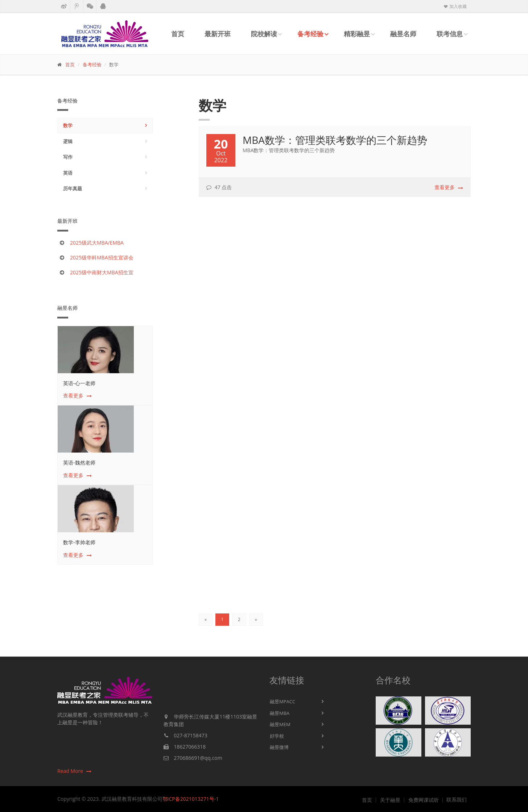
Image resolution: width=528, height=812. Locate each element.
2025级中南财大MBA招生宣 (102, 272)
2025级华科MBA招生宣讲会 (102, 257)
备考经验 (310, 34)
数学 (68, 125)
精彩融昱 (357, 34)
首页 (178, 34)
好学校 (277, 736)
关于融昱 (390, 800)
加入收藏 (455, 6)
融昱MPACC (282, 701)
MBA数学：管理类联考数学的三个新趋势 (335, 141)
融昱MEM (280, 724)
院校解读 (264, 34)
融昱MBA (280, 713)
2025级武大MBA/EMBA (97, 243)
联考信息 (450, 34)
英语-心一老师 (79, 383)
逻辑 (68, 141)
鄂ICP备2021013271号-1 (191, 799)
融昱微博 (279, 747)
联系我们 (457, 800)
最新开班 (218, 34)
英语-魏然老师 (79, 463)
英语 (68, 173)
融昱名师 (403, 34)
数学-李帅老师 (79, 542)
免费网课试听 (424, 800)
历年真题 (73, 188)
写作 (68, 157)
